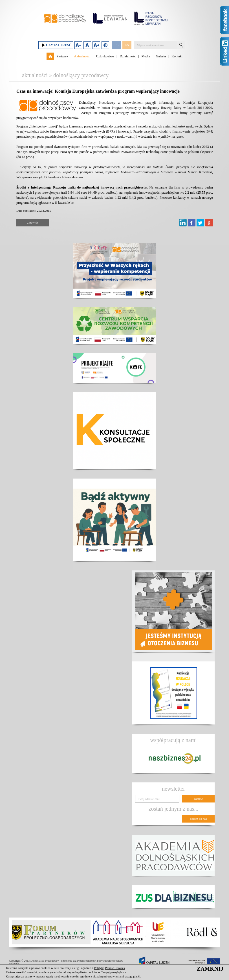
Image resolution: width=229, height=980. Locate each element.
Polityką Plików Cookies (109, 968)
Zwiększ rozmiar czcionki (96, 45)
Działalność (128, 56)
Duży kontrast (105, 45)
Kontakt (177, 56)
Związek (62, 56)
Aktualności (82, 56)
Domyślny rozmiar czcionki (87, 45)
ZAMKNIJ (210, 969)
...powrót (33, 222)
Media (146, 56)
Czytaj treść (56, 45)
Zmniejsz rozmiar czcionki (78, 45)
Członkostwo (105, 56)
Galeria (161, 56)
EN (127, 45)
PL (116, 45)
